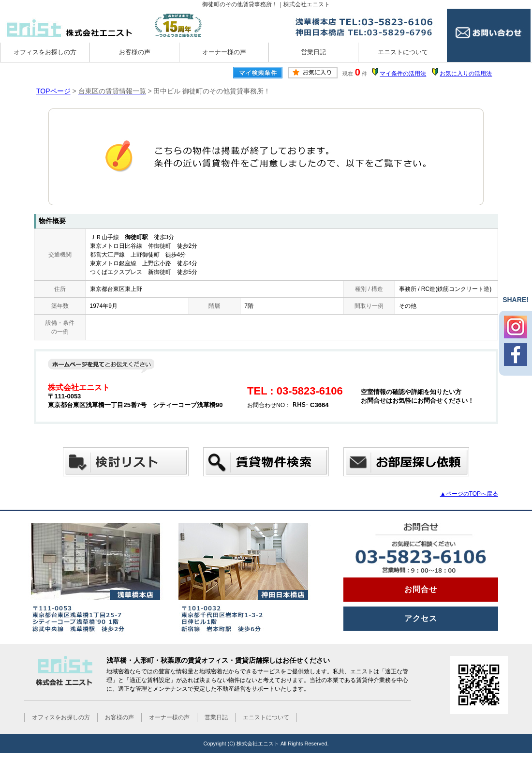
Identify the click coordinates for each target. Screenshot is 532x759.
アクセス (421, 618)
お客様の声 (135, 52)
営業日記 (313, 52)
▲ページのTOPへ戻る (469, 494)
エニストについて (403, 52)
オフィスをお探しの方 (45, 52)
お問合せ (421, 589)
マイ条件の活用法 (403, 74)
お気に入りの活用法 (466, 74)
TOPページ (53, 91)
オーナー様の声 (224, 52)
